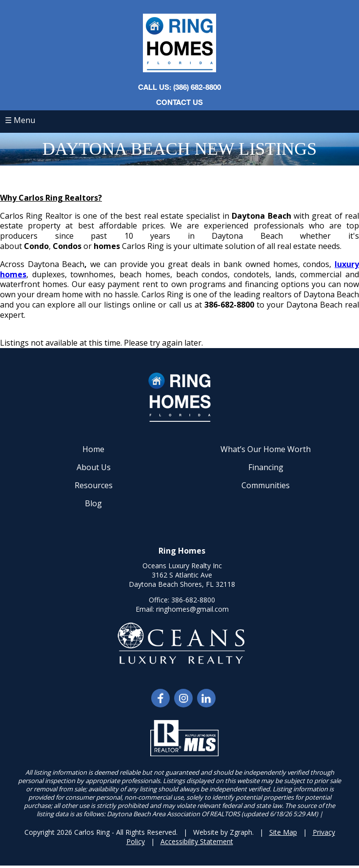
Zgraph (241, 832)
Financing (266, 467)
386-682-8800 (193, 600)
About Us (94, 467)
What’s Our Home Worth (266, 449)
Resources (94, 485)
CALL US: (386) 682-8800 (179, 87)
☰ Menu (20, 120)
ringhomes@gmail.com (192, 609)
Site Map (283, 832)
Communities (266, 485)
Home (93, 449)
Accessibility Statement (197, 841)
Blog (93, 503)
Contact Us (179, 102)
